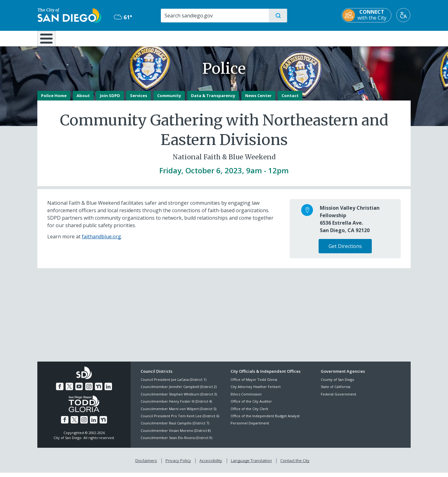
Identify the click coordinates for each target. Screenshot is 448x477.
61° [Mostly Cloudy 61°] (123, 17)
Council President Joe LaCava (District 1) (173, 384)
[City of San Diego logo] (69, 15)
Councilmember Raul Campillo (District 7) (175, 428)
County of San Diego (338, 384)
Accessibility (211, 465)
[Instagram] (89, 391)
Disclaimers (146, 465)
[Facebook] (60, 391)
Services (139, 100)
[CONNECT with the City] (367, 15)
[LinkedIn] (108, 391)
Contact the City (295, 465)
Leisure (90, 38)
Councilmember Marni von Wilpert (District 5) (178, 413)
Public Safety (320, 38)
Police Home (54, 100)
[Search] (215, 16)
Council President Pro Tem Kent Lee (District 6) (180, 420)
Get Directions (345, 250)
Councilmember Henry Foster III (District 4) (176, 406)
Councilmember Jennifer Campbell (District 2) (179, 391)
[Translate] (404, 15)
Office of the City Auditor (251, 406)
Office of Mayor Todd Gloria (254, 384)
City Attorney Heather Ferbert (256, 391)
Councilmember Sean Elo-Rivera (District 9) (176, 442)
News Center (258, 100)
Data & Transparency (213, 100)
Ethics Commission (246, 398)
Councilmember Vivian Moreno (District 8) (176, 435)
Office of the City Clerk (249, 413)
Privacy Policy (178, 465)
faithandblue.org (101, 241)
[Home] (49, 41)
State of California (336, 391)
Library (259, 38)
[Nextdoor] (99, 391)
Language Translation (251, 465)
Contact (290, 100)
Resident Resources (147, 38)
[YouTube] (79, 391)
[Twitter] (69, 391)
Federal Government (338, 398)
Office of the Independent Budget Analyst (265, 420)
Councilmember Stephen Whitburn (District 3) (179, 398)
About (83, 100)
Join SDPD (110, 100)
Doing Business (202, 38)
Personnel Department (250, 428)
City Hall (380, 38)
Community (169, 100)
